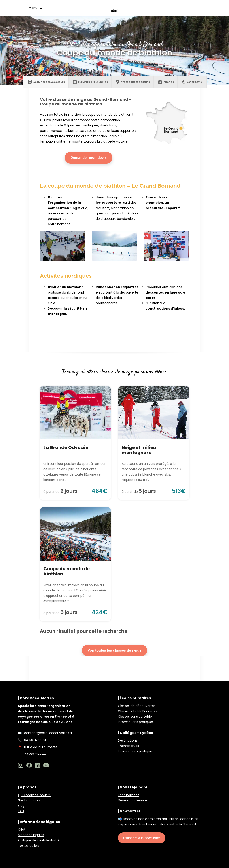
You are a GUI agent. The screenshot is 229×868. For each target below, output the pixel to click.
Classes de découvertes (137, 706)
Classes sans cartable (135, 717)
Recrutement (128, 795)
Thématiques (128, 746)
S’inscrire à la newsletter (142, 838)
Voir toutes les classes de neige (115, 650)
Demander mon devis (89, 158)
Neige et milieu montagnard (139, 450)
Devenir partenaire (132, 800)
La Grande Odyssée (66, 447)
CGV (21, 830)
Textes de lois (29, 846)
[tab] (46, 82)
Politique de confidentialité (39, 840)
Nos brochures (29, 800)
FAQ (21, 811)
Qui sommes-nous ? (34, 795)
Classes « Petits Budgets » (138, 711)
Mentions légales (31, 835)
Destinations (128, 740)
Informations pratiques (136, 722)
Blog (21, 806)
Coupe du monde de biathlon (67, 571)
